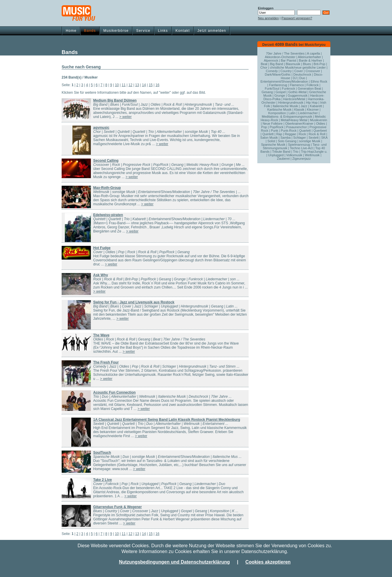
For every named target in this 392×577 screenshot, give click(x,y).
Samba (286, 138)
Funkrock (288, 88)
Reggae (290, 134)
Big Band (276, 64)
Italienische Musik (285, 106)
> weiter (125, 117)
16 (157, 85)
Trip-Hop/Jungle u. (314, 152)
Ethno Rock (319, 81)
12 (130, 85)
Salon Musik (269, 138)
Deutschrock (302, 74)
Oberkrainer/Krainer (299, 124)
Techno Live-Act (301, 148)
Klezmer (313, 110)
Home (71, 31)
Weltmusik (312, 155)
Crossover (313, 71)
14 (144, 85)
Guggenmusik (298, 95)
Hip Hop (312, 102)
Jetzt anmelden (212, 31)
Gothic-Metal (297, 92)
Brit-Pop (320, 64)
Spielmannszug (299, 145)
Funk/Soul (272, 88)
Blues (307, 64)
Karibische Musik (279, 110)
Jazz (304, 106)
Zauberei (283, 159)
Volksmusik (294, 155)
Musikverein (319, 120)
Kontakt (183, 31)
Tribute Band (281, 152)
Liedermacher (308, 113)
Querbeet (320, 131)
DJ (295, 78)
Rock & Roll (317, 134)
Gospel (281, 92)
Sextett (313, 138)
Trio (296, 152)
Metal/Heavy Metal (294, 120)
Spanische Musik (273, 145)
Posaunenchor (297, 127)
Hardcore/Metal (294, 99)
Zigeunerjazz (302, 159)
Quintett (268, 134)
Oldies (321, 124)
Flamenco (297, 85)
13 (137, 85)
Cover (299, 71)
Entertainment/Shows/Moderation (284, 81)
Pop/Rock (277, 127)
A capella (314, 53)
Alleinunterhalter (310, 57)
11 (124, 85)
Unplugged (276, 155)
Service (143, 31)
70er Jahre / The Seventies (285, 53)
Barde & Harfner (310, 60)
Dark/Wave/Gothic (278, 74)
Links (163, 31)
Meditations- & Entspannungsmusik (287, 117)
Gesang (267, 92)
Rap (279, 134)
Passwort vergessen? (297, 18)
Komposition (277, 113)
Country (286, 71)
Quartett (305, 131)
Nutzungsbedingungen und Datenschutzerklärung (174, 562)
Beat (264, 64)
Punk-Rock (289, 131)
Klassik (299, 110)
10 (117, 85)
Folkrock (313, 85)
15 (151, 85)
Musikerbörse (116, 31)
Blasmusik (293, 64)
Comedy (272, 71)
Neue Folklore (273, 124)
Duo (302, 78)
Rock (302, 134)
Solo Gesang (287, 141)
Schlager (300, 138)
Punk (274, 131)
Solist (271, 141)
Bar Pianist (288, 60)
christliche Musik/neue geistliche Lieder (298, 67)
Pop (264, 127)
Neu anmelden (268, 18)
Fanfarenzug (278, 85)
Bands (90, 31)
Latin (292, 113)
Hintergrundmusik (291, 102)
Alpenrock (271, 60)
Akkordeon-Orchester (280, 57)
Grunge (280, 95)
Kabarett (316, 106)
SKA (324, 138)
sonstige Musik (310, 141)
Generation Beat (309, 88)
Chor (264, 67)
